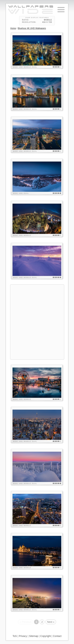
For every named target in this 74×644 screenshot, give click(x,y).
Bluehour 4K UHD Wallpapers (32, 28)
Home (13, 28)
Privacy (23, 636)
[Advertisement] (37, 321)
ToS (15, 636)
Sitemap (34, 636)
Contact (57, 636)
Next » (51, 622)
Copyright (46, 636)
